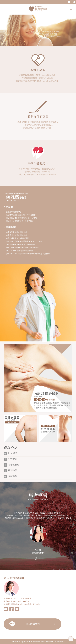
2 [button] (40, 559)
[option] (38, 533)
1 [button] (36, 559)
